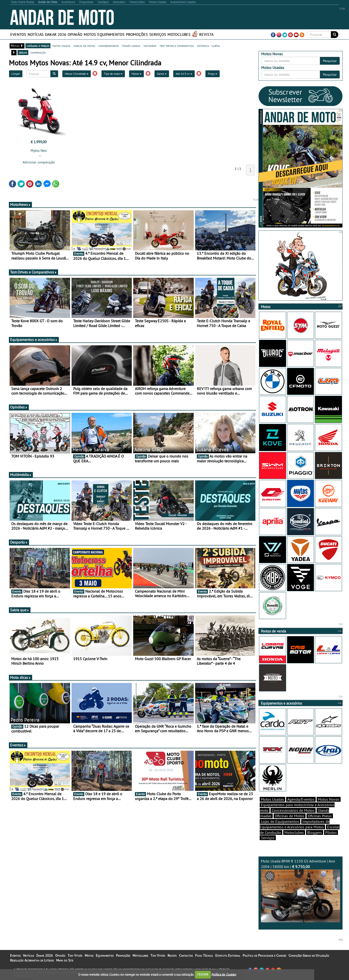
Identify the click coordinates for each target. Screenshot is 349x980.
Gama (162, 74)
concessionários (109, 46)
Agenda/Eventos (301, 799)
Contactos (186, 955)
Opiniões (19, 407)
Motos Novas (329, 799)
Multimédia (21, 475)
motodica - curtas (208, 46)
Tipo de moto (113, 74)
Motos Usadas (272, 799)
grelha (23, 52)
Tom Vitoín (75, 955)
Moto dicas (21, 677)
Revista (206, 34)
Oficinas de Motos (290, 816)
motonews (150, 46)
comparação (38, 52)
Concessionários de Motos (293, 810)
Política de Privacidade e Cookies (264, 955)
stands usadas (131, 46)
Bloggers (315, 832)
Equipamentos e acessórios (34, 340)
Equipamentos (111, 34)
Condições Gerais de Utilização (309, 955)
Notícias (36, 34)
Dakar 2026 (56, 34)
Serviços (158, 34)
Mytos (136, 74)
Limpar (16, 74)
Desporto (19, 542)
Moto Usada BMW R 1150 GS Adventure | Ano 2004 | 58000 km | (301, 890)
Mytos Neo (39, 151)
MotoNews (20, 205)
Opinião (75, 34)
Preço (213, 74)
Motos (90, 34)
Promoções (137, 34)
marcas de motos (84, 46)
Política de (224, 974)
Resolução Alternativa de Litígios (32, 960)
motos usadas (61, 46)
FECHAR (203, 974)
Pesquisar (330, 61)
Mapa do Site (65, 960)
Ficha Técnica (204, 955)
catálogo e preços (38, 46)
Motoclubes (179, 34)
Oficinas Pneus (320, 816)
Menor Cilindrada (77, 74)
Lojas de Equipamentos (280, 821)
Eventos (18, 34)
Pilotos (331, 832)
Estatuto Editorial (228, 955)
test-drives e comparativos (177, 46)
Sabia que (20, 610)
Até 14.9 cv (184, 74)
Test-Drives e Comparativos (33, 272)
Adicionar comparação (39, 162)
